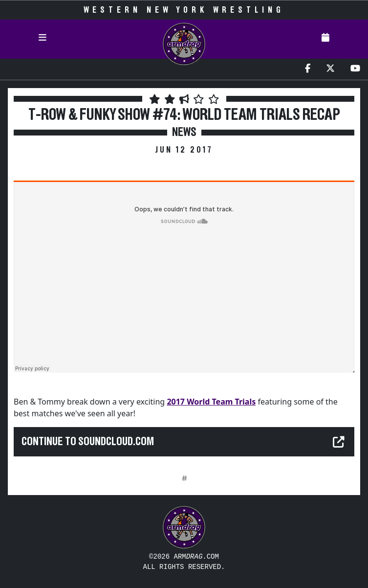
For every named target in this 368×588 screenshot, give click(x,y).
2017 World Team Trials (211, 402)
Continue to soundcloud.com (88, 442)
